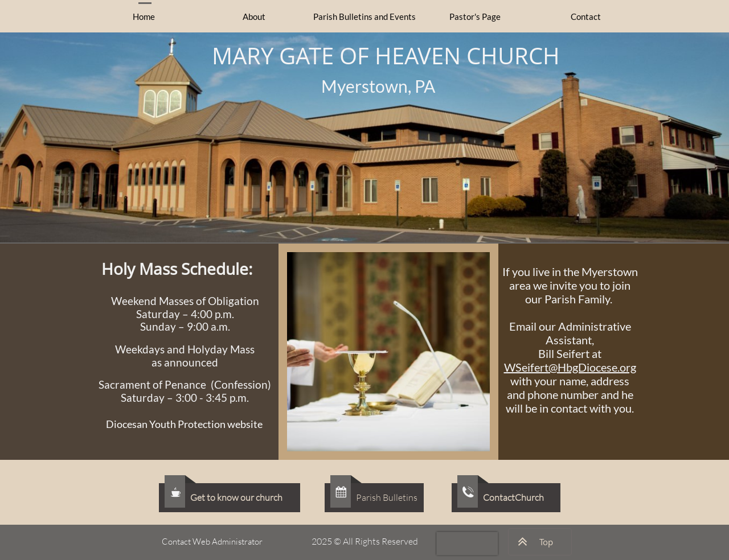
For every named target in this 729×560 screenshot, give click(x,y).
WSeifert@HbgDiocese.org (570, 367)
